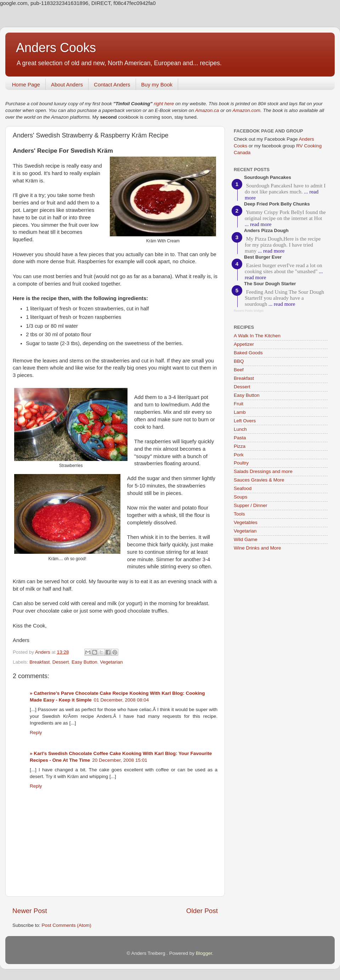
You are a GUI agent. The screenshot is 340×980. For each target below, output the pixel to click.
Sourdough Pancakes (268, 177)
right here (164, 104)
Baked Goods (248, 353)
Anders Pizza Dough (266, 230)
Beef (239, 370)
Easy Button (84, 662)
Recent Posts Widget (249, 311)
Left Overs (245, 421)
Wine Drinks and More (257, 548)
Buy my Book (157, 85)
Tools (239, 514)
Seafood (243, 488)
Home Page (26, 85)
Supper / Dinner (251, 505)
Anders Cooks (56, 48)
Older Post (202, 911)
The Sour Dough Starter (270, 284)
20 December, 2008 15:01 (120, 760)
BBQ (239, 361)
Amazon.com (246, 110)
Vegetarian (111, 662)
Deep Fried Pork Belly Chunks (277, 204)
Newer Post (30, 911)
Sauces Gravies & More (259, 480)
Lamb (240, 412)
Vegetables (246, 522)
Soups (240, 497)
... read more (258, 224)
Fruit (239, 404)
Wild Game (246, 539)
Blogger (204, 953)
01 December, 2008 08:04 (121, 700)
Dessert (61, 662)
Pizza (240, 446)
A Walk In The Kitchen (257, 336)
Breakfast (39, 662)
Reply (36, 733)
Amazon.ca (207, 110)
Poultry (241, 463)
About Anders (67, 85)
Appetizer (244, 344)
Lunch (240, 429)
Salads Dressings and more (263, 471)
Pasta (240, 438)
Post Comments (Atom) (67, 925)
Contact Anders (112, 85)
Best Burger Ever (263, 257)
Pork (239, 455)
